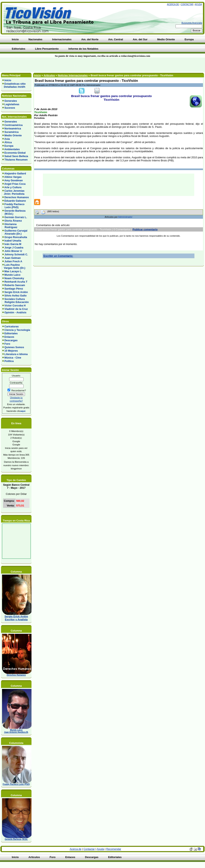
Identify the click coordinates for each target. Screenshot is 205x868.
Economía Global (15, 153)
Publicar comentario (145, 229)
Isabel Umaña (13, 241)
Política (9, 361)
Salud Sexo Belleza (16, 156)
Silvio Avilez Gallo (16, 296)
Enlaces (9, 337)
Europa (9, 146)
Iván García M (13, 244)
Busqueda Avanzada (192, 23)
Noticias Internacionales (73, 75)
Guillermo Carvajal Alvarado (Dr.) (15, 232)
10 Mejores (11, 351)
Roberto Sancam (15, 285)
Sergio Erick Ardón (16, 292)
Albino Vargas (13, 177)
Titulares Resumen (16, 160)
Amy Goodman (14, 180)
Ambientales (12, 149)
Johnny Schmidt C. (16, 254)
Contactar (187, 4)
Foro (7, 344)
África (8, 142)
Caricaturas (12, 326)
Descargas (11, 340)
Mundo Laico (12, 275)
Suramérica (12, 132)
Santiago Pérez (14, 289)
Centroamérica (14, 125)
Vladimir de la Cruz (16, 309)
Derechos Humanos (17, 197)
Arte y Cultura (13, 187)
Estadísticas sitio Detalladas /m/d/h (14, 85)
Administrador (125, 217)
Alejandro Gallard (15, 173)
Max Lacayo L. (13, 271)
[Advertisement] (49, 65)
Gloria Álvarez (13, 221)
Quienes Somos (14, 347)
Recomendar (114, 849)
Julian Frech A (13, 261)
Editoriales (11, 333)
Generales (11, 101)
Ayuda (198, 4)
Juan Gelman (13, 258)
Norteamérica (13, 128)
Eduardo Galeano (15, 201)
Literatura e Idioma (16, 354)
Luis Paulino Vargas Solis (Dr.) (14, 266)
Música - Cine (13, 358)
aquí (23, 411)
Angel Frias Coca (15, 184)
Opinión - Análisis (15, 312)
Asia (7, 139)
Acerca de (173, 4)
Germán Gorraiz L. (16, 217)
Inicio (8, 80)
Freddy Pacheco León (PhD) (13, 206)
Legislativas (12, 104)
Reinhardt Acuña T (16, 282)
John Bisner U (13, 251)
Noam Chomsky (14, 278)
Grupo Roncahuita (16, 237)
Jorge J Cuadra (14, 248)
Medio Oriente (13, 135)
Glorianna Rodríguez (10, 226)
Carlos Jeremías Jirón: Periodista (13, 192)
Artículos (49, 75)
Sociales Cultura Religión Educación (16, 301)
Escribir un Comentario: (58, 256)
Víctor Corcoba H (15, 306)
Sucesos (10, 108)
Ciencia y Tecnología (17, 330)
